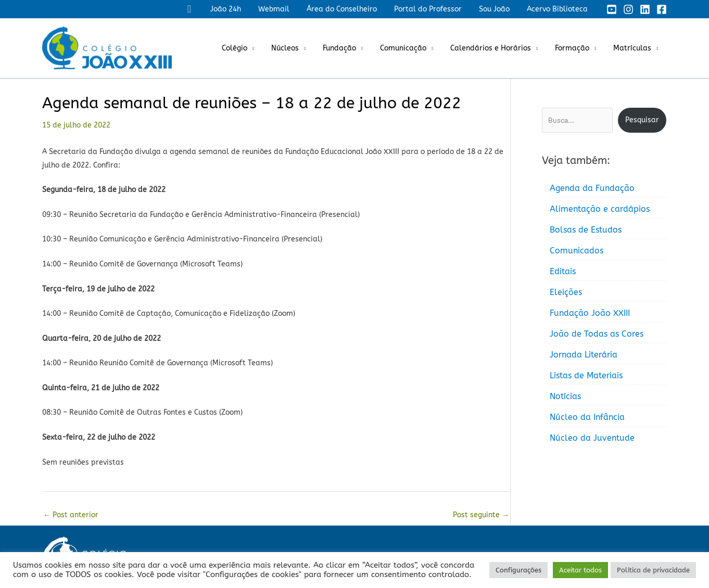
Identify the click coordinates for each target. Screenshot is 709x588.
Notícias (565, 396)
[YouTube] (612, 9)
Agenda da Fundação (592, 188)
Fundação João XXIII (590, 313)
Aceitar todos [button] (580, 570)
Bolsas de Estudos (586, 230)
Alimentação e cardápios (600, 209)
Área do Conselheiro (351, 9)
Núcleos (300, 48)
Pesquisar (642, 120)
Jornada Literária (584, 355)
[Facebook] (662, 9)
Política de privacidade (653, 570)
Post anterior (71, 515)
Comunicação (413, 48)
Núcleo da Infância (587, 417)
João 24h (240, 9)
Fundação (351, 48)
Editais (563, 271)
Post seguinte (481, 515)
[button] (205, 9)
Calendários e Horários (497, 48)
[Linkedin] (645, 9)
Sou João (498, 9)
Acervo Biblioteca (558, 9)
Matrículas (634, 48)
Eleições (566, 292)
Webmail (285, 9)
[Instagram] (628, 9)
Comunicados (577, 251)
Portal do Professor (434, 9)
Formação (576, 48)
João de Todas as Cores (597, 334)
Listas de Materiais (586, 375)
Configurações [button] (518, 570)
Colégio (252, 48)
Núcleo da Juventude (592, 438)
